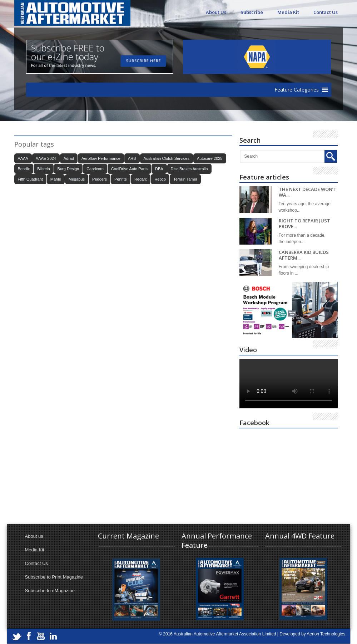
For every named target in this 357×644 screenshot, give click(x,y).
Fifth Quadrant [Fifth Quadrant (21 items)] (30, 179)
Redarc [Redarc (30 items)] (141, 179)
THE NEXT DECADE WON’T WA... (308, 192)
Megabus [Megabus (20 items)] (77, 179)
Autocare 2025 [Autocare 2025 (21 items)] (210, 158)
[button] (297, 90)
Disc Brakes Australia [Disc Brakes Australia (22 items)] (189, 169)
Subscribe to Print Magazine (54, 577)
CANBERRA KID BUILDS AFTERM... (304, 255)
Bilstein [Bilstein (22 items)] (43, 169)
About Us (216, 12)
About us (34, 536)
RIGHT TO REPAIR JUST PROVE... (304, 224)
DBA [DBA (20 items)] (159, 169)
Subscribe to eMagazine (50, 591)
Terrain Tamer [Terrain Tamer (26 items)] (185, 179)
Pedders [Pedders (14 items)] (100, 179)
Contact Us (326, 12)
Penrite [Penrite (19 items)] (121, 179)
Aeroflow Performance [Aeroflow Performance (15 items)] (101, 158)
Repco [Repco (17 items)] (160, 179)
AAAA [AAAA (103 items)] (23, 158)
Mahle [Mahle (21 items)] (56, 179)
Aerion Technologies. (326, 634)
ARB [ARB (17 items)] (132, 158)
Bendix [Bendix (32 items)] (24, 169)
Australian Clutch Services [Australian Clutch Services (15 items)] (167, 158)
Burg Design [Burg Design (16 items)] (68, 169)
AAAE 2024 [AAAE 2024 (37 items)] (46, 158)
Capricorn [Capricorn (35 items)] (95, 169)
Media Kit (288, 12)
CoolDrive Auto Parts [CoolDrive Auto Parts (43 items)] (129, 169)
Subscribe (252, 12)
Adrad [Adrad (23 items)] (69, 158)
